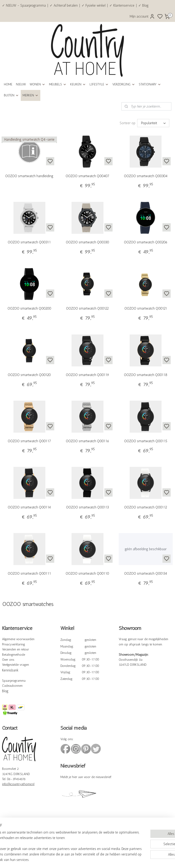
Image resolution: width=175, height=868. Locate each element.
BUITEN (11, 95)
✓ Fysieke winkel (94, 5)
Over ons (8, 659)
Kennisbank (10, 670)
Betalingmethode (14, 654)
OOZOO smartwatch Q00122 (87, 308)
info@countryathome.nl (18, 784)
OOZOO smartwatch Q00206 (146, 242)
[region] (57, 841)
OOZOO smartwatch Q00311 (29, 242)
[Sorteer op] (153, 123)
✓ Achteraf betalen (64, 5)
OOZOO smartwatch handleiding (29, 176)
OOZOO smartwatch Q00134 (146, 573)
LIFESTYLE (99, 84)
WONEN (37, 84)
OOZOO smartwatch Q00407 (87, 176)
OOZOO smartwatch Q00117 (29, 441)
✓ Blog (143, 5)
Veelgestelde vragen (15, 664)
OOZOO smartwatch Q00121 (146, 308)
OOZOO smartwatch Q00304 (146, 176)
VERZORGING (124, 84)
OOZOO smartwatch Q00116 (87, 441)
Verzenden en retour (15, 649)
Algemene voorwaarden (18, 639)
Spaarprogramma (14, 680)
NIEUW (21, 84)
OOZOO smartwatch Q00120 (29, 375)
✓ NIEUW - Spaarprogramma (24, 5)
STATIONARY (150, 84)
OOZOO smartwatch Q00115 (146, 441)
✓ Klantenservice (122, 5)
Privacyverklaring (14, 644)
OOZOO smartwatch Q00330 (87, 242)
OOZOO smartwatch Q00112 (146, 507)
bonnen (17, 685)
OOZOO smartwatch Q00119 (87, 375)
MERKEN (31, 95)
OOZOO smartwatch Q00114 (29, 507)
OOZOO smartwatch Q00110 (87, 573)
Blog (5, 691)
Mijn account (142, 16)
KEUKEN (78, 84)
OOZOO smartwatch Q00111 (29, 573)
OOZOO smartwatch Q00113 (87, 507)
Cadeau (7, 685)
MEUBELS (58, 84)
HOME (8, 84)
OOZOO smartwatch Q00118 (146, 375)
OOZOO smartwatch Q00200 (29, 308)
